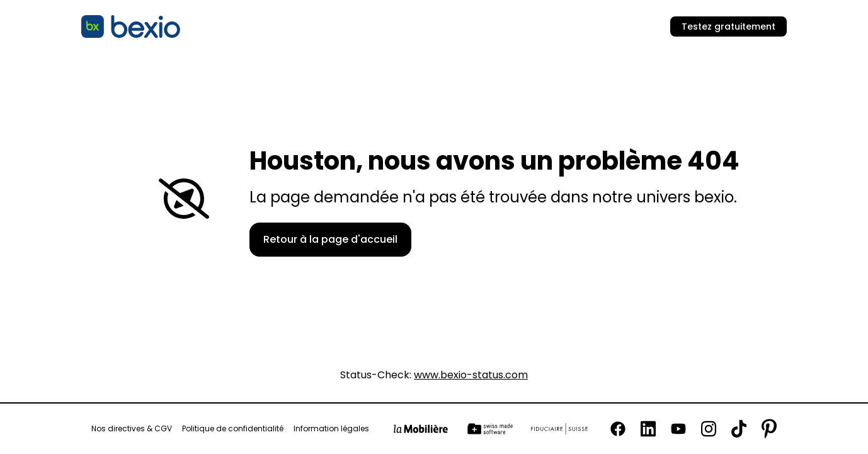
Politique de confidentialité (233, 429)
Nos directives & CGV (132, 429)
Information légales (331, 429)
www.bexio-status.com (471, 375)
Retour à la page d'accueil (330, 239)
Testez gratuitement (728, 26)
